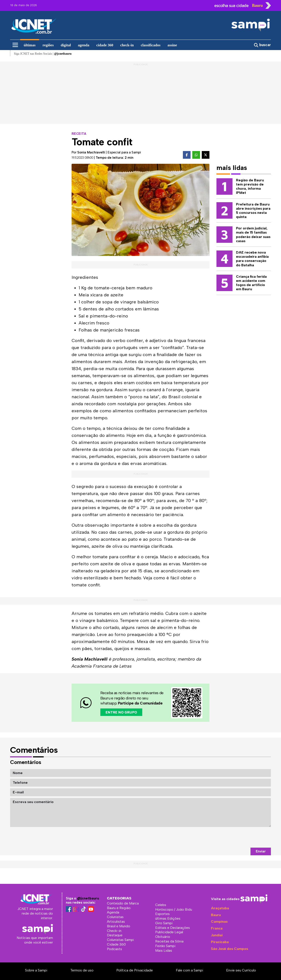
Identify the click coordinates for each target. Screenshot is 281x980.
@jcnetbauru (88, 898)
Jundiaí (217, 935)
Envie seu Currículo (241, 970)
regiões (48, 45)
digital (66, 45)
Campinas (219, 921)
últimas (30, 45)
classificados (151, 45)
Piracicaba (220, 942)
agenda (84, 45)
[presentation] (238, 837)
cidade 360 (105, 45)
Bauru (216, 915)
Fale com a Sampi (189, 970)
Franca (217, 928)
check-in (127, 45)
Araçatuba (220, 908)
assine (172, 45)
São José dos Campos (230, 949)
